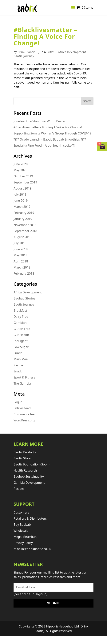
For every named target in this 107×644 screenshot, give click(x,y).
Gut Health (21, 335)
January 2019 (23, 219)
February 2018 (24, 273)
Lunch (18, 353)
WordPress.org (24, 420)
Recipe (18, 365)
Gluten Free (22, 329)
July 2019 (20, 194)
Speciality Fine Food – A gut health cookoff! (44, 145)
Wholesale (21, 531)
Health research (25, 470)
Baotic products (25, 452)
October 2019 (23, 176)
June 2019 (21, 201)
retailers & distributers (30, 518)
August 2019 (22, 188)
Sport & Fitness (24, 377)
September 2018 (25, 231)
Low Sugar (21, 347)
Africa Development (72, 52)
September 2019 (25, 182)
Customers (21, 512)
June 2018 (21, 249)
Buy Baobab (22, 525)
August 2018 (22, 237)
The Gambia (22, 383)
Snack (18, 371)
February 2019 (24, 213)
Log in (18, 402)
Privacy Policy (23, 543)
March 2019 (22, 207)
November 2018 (25, 225)
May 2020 (20, 170)
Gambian (20, 323)
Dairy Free (21, 317)
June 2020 (21, 164)
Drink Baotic (26, 52)
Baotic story (22, 458)
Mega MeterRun (25, 537)
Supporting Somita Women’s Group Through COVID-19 (52, 133)
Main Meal (21, 359)
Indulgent (21, 341)
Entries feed (22, 408)
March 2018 (22, 267)
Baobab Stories (24, 298)
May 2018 (20, 255)
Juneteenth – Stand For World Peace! (40, 121)
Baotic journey (24, 56)
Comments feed (25, 414)
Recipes (19, 489)
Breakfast (20, 311)
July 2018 (20, 243)
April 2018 (21, 261)
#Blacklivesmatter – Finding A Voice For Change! (45, 36)
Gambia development (29, 483)
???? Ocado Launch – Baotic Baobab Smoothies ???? (50, 139)
